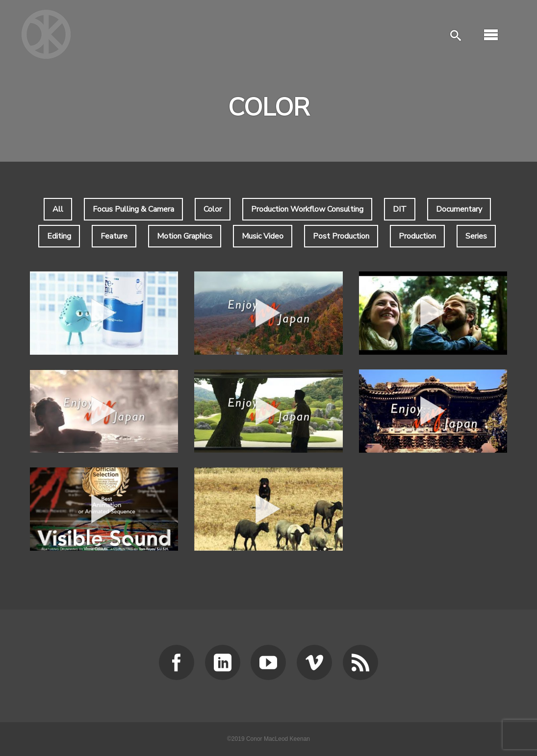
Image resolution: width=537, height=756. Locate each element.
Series (476, 236)
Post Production (341, 236)
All (58, 209)
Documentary (459, 209)
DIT (400, 209)
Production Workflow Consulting (307, 209)
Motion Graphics (185, 236)
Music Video (263, 236)
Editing (59, 236)
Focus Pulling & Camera (133, 209)
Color (213, 209)
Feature (114, 236)
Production (417, 236)
